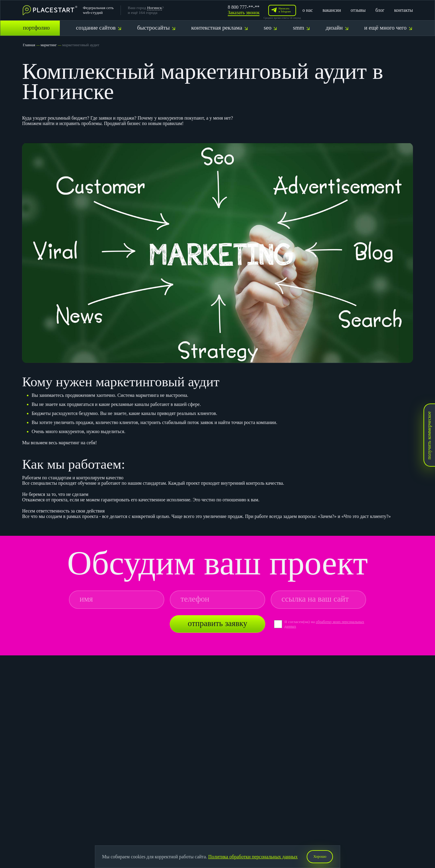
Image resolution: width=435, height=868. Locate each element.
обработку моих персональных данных (314, 624)
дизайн (337, 28)
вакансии (332, 10)
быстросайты (156, 28)
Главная (29, 45)
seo (270, 28)
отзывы (358, 10)
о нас (308, 10)
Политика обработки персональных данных (251, 856)
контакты (404, 10)
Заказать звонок (244, 13)
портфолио (36, 28)
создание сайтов (98, 28)
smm (301, 28)
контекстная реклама (219, 28)
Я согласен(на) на (300, 622)
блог (380, 10)
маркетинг (51, 45)
